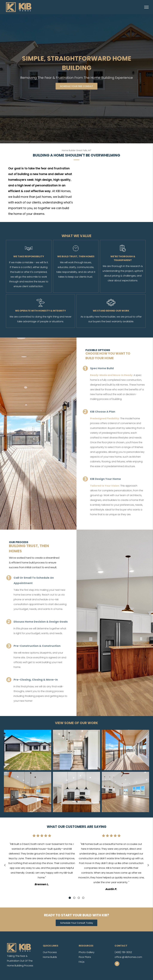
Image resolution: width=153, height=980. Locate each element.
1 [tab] (70, 898)
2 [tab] (74, 898)
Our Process (50, 952)
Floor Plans (85, 957)
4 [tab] (83, 898)
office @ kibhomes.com (128, 957)
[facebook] (117, 964)
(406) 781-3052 (123, 952)
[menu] (146, 7)
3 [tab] (79, 898)
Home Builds (50, 957)
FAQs (82, 962)
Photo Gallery (87, 952)
